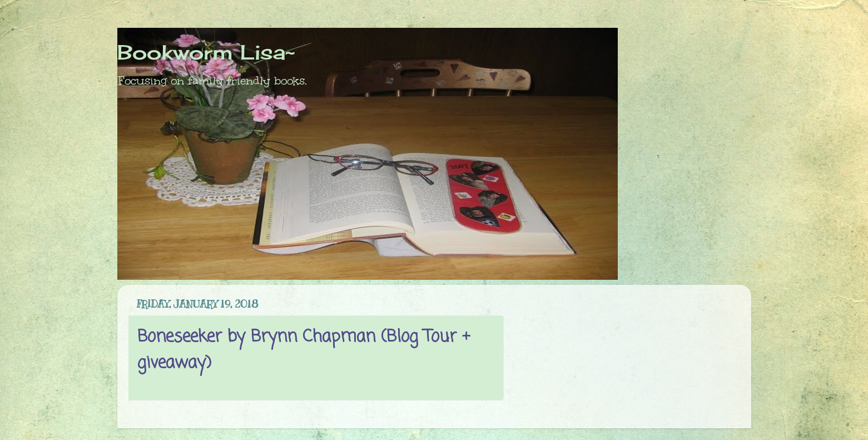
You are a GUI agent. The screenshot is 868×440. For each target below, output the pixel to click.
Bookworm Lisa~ (206, 52)
